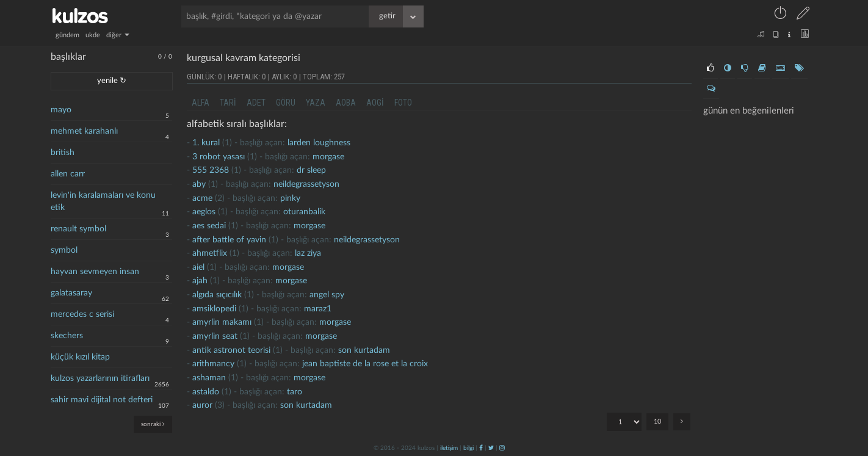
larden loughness (319, 143)
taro (295, 392)
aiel (198, 267)
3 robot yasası (219, 157)
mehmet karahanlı (84, 131)
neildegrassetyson (306, 184)
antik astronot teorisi (231, 350)
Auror (202, 405)
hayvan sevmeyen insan (95, 272)
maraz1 (318, 309)
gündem (67, 35)
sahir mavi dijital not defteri (102, 400)
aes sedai (209, 226)
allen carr (68, 174)
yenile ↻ (112, 81)
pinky (290, 198)
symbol (64, 250)
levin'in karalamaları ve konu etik (103, 201)
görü (286, 103)
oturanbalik (304, 212)
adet (256, 103)
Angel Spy (327, 295)
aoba (346, 103)
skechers (67, 336)
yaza (316, 103)
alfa (201, 103)
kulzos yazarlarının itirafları (100, 378)
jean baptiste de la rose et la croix (365, 364)
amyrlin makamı (222, 322)
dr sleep (311, 170)
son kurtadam (364, 350)
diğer (118, 35)
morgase (328, 157)
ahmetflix (210, 253)
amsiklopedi (214, 309)
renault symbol (78, 229)
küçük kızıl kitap (80, 357)
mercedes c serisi (82, 314)
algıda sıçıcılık (217, 295)
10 (657, 422)
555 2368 (211, 170)
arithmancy (213, 364)
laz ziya (308, 253)
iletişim (449, 448)
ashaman (209, 378)
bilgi (468, 448)
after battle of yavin (229, 240)
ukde (93, 35)
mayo (61, 110)
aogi (375, 103)
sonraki (153, 424)
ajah (200, 281)
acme (202, 198)
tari (228, 103)
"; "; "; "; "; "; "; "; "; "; (624, 422)
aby (199, 184)
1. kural (206, 143)
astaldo (206, 392)
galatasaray (71, 293)
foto (403, 103)
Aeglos (204, 212)
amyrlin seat (215, 336)
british (63, 153)
